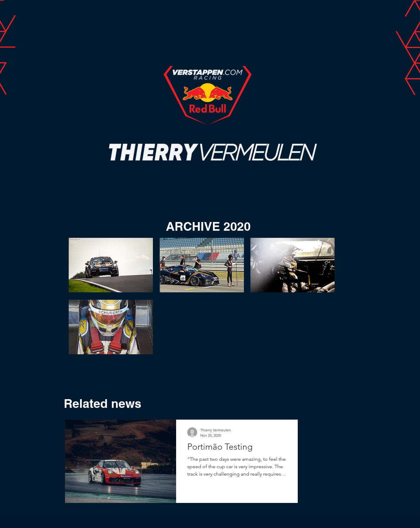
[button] (111, 265)
